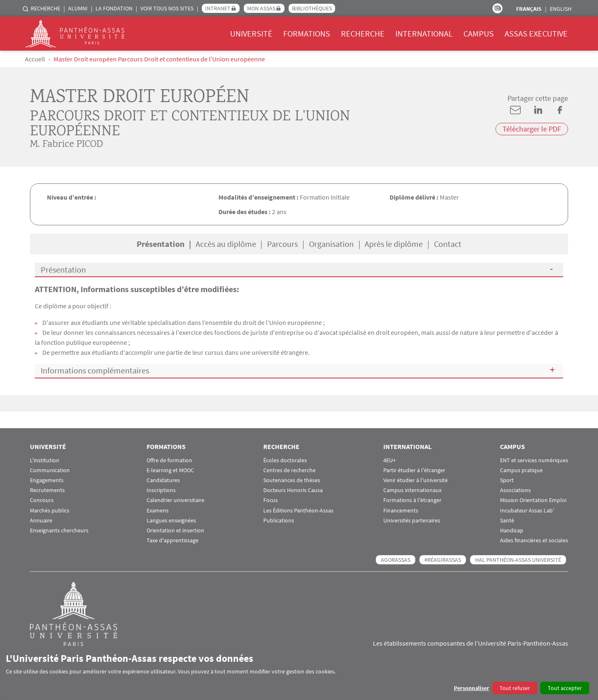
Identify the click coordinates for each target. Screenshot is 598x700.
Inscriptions (161, 490)
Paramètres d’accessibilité (498, 8)
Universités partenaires (412, 521)
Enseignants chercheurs (59, 530)
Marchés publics (50, 511)
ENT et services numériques (534, 460)
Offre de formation (169, 460)
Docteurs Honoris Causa (293, 490)
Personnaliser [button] (472, 688)
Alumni (78, 8)
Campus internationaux (412, 490)
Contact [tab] (448, 244)
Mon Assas (261, 8)
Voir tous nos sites (167, 8)
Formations (307, 33)
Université (251, 33)
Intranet (218, 8)
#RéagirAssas (443, 560)
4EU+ (390, 460)
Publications (279, 521)
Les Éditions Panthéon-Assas (298, 511)
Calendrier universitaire (175, 500)
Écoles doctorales (285, 460)
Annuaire (41, 521)
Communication (50, 470)
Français (529, 9)
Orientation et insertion (175, 530)
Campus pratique (521, 470)
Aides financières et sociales (534, 540)
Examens (158, 511)
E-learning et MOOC (170, 470)
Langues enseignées (171, 521)
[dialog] (299, 673)
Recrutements (47, 490)
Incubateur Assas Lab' (527, 511)
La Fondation (114, 8)
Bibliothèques (312, 8)
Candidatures (163, 480)
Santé (507, 521)
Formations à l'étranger (412, 500)
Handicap (512, 530)
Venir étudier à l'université (415, 480)
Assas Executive (536, 33)
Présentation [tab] (161, 244)
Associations (515, 490)
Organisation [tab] (331, 244)
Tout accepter (565, 688)
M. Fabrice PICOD (66, 145)
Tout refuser (515, 688)
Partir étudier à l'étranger (414, 470)
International (424, 33)
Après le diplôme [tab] (394, 244)
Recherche (45, 8)
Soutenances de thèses (292, 480)
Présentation (63, 270)
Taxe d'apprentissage (173, 540)
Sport (507, 480)
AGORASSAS (396, 560)
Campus (479, 33)
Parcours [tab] (282, 244)
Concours (42, 500)
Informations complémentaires (95, 370)
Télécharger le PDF (532, 129)
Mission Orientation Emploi (533, 500)
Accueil (35, 59)
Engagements (47, 480)
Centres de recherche (289, 470)
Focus (271, 500)
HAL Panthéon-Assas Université (518, 560)
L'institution (45, 460)
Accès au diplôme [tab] (226, 244)
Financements (401, 511)
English (561, 9)
